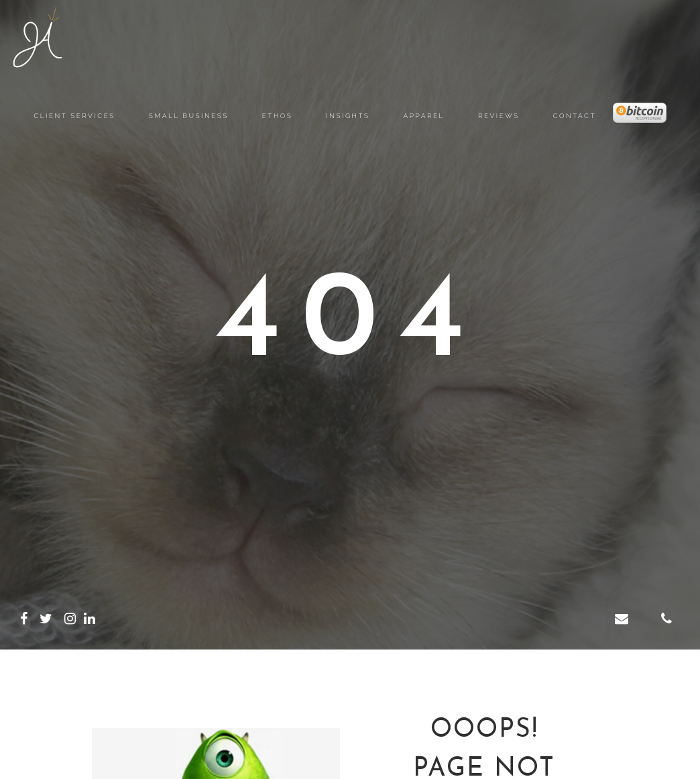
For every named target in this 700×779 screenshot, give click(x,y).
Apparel (424, 116)
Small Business (189, 116)
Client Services (74, 116)
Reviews (499, 116)
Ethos (278, 116)
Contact (575, 116)
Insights (348, 116)
